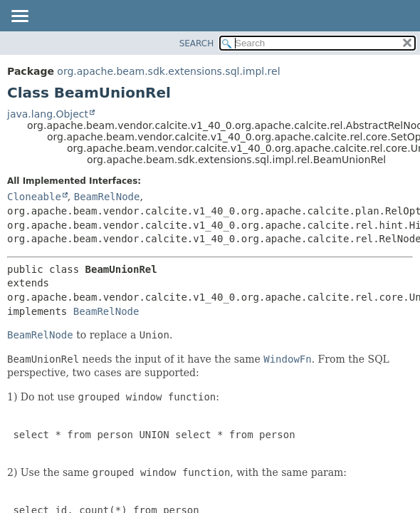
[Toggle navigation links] (19, 17)
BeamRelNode (107, 197)
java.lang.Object (48, 114)
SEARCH (197, 43)
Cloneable (34, 197)
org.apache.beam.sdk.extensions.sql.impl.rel (168, 71)
